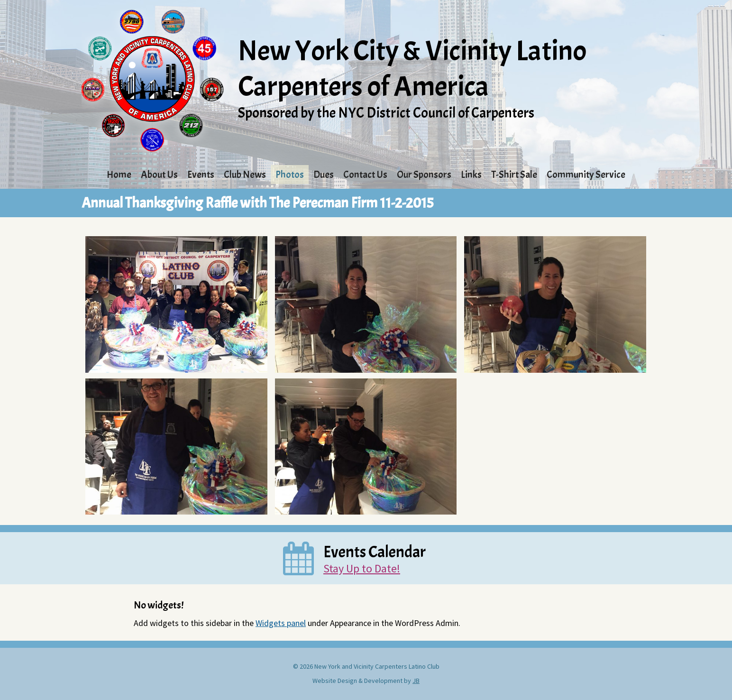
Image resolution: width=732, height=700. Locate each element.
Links (471, 175)
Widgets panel (281, 623)
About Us (159, 175)
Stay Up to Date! (362, 568)
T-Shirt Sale (514, 175)
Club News (245, 175)
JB (416, 681)
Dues (324, 175)
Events (201, 175)
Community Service (586, 175)
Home (119, 175)
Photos (290, 175)
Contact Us (365, 175)
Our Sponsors (424, 175)
